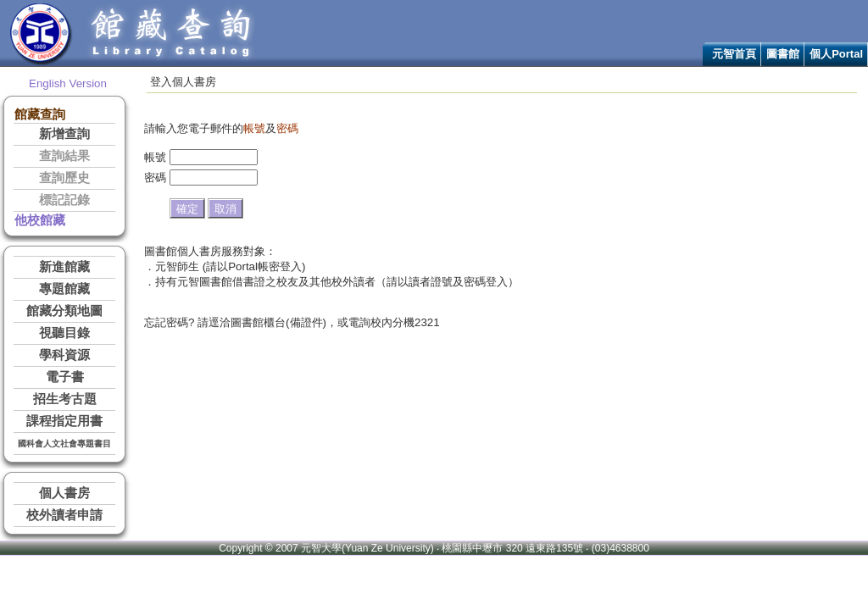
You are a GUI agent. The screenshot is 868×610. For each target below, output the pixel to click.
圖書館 (783, 54)
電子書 (65, 377)
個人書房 (64, 493)
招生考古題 (65, 399)
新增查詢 (64, 134)
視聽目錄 (64, 333)
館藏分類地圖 (64, 311)
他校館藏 (40, 220)
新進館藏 (64, 267)
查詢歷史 (64, 178)
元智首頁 (734, 54)
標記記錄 (64, 200)
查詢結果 (64, 156)
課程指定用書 (64, 421)
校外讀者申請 (64, 515)
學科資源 (64, 355)
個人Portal (836, 54)
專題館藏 (64, 289)
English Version (68, 83)
